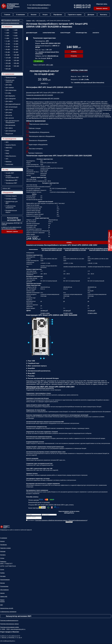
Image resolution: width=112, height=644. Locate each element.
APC (7, 159)
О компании (21, 15)
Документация (32, 33)
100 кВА (16, 55)
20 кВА (8, 47)
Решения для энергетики (10, 81)
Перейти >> (44, 83)
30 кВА (16, 47)
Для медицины (10, 96)
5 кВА (7, 36)
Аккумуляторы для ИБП (12, 202)
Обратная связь (102, 4)
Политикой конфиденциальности (78, 521)
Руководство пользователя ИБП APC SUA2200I (40, 95)
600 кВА (8, 69)
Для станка (9, 110)
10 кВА (16, 38)
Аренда (2, 594)
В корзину (74, 56)
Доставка (3, 577)
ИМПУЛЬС (9, 148)
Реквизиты (3, 562)
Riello (7, 153)
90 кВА (8, 55)
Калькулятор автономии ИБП (14, 219)
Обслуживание (4, 590)
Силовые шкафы (11, 199)
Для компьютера (11, 90)
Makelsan (9, 162)
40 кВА (8, 49)
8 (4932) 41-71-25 (82, 5)
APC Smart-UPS (41, 21)
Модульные (9, 134)
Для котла (9, 115)
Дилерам (91, 15)
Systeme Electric (11, 145)
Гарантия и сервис (75, 15)
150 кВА (16, 58)
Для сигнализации (11, 107)
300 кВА (16, 63)
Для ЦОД (9, 85)
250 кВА (8, 63)
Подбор (2, 573)
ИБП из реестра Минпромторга (10, 23)
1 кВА (7, 30)
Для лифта (9, 101)
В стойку (8, 93)
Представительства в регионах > (38, 8)
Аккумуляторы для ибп (7, 609)
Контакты (104, 15)
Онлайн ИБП (10, 173)
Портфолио (58, 15)
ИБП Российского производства (10, 20)
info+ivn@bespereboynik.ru (41, 5)
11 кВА (8, 41)
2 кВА (16, 30)
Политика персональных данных (9, 624)
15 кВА (8, 44)
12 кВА (16, 41)
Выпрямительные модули (11, 211)
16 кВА (16, 44)
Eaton (7, 151)
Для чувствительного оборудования (12, 122)
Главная (7, 15)
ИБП (2, 605)
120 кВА (8, 58)
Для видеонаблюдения (13, 104)
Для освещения (11, 99)
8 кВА (7, 38)
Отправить (69, 523)
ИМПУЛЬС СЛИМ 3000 (79, 70)
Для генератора (11, 131)
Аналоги (96, 33)
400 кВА (8, 66)
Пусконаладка (4, 587)
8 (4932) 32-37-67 (82, 7)
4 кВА (16, 33)
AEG (7, 142)
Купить (74, 52)
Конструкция (65, 33)
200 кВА (16, 61)
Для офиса (9, 128)
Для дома (9, 112)
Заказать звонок (102, 8)
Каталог (34, 15)
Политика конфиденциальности (9, 621)
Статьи (2, 559)
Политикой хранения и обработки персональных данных (51, 521)
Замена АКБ (4, 597)
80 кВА (16, 52)
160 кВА (8, 61)
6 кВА (16, 36)
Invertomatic (9, 164)
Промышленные (11, 77)
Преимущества (81, 33)
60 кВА (8, 52)
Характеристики (49, 33)
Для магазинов (10, 125)
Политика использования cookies (10, 628)
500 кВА (16, 66)
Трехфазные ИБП (11, 183)
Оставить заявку (45, 313)
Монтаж (2, 584)
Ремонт (2, 600)
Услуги (45, 15)
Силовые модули (11, 196)
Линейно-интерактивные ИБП (12, 177)
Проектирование (5, 580)
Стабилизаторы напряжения (11, 207)
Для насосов (10, 118)
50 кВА (16, 49)
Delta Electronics (11, 156)
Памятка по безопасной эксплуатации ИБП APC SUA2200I (43, 98)
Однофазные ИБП (11, 180)
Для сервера (10, 88)
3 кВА (7, 33)
